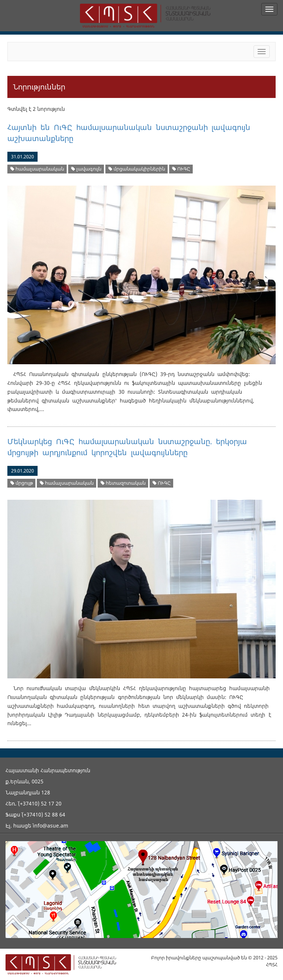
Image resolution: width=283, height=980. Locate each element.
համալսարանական (37, 169)
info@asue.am (50, 826)
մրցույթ (22, 483)
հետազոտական (123, 483)
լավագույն (86, 169)
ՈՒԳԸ (181, 169)
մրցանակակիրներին (137, 169)
